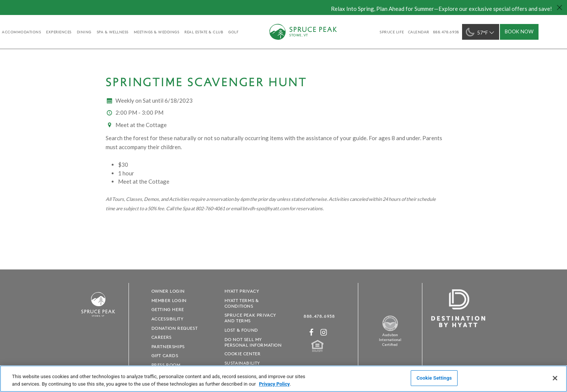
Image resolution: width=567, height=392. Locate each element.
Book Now (519, 31)
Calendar (419, 32)
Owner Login (168, 291)
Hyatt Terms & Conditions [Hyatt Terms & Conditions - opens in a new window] (242, 303)
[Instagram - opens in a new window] (324, 332)
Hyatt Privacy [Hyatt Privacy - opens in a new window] (242, 291)
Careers (162, 337)
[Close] (555, 378)
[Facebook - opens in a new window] (311, 332)
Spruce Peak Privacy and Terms (250, 318)
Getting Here (168, 309)
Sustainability (242, 363)
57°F (481, 32)
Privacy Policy (274, 384)
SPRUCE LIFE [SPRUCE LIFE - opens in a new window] (392, 32)
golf (233, 32)
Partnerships (168, 346)
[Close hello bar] (560, 7)
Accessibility (168, 319)
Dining (84, 32)
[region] (283, 379)
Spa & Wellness (113, 32)
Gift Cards (165, 355)
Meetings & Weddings (157, 32)
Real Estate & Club (204, 32)
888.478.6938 (319, 316)
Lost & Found (241, 330)
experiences (59, 32)
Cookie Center (243, 354)
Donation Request (175, 328)
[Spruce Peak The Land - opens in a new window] (390, 330)
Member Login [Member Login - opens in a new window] (169, 300)
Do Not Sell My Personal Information (253, 342)
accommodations (21, 32)
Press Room (166, 365)
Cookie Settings (434, 378)
